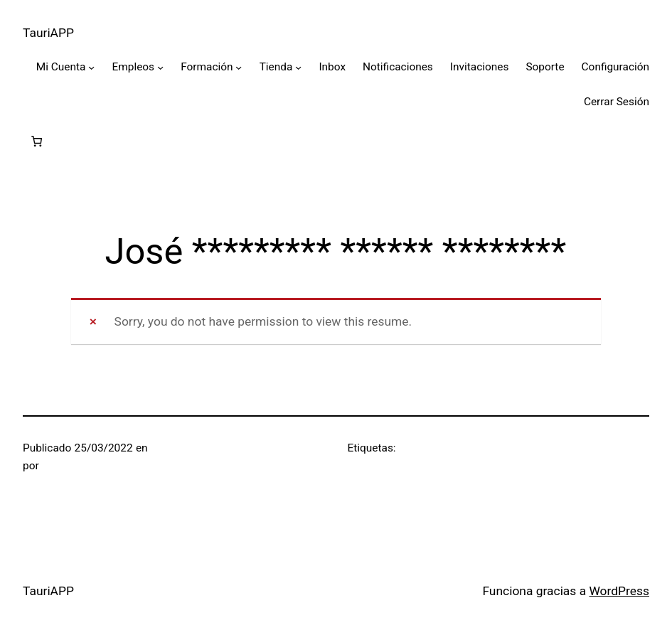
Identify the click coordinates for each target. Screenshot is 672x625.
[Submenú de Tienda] (298, 67)
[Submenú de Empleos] (160, 67)
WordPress (619, 591)
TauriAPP (48, 33)
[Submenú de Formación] (239, 67)
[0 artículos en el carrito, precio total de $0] (37, 142)
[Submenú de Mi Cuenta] (91, 67)
